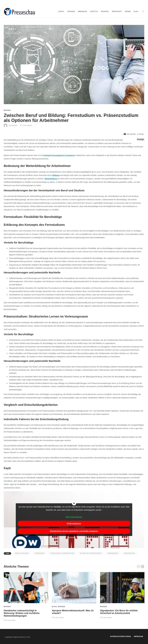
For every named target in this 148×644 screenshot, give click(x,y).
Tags (7, 553)
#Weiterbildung (130, 553)
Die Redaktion (13, 125)
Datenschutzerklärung (121, 636)
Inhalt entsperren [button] (74, 523)
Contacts (14, 3)
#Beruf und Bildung (22, 553)
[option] (26, 596)
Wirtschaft (117, 12)
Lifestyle (94, 12)
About (6, 3)
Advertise (24, 3)
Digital (61, 12)
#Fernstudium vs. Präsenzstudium (62, 553)
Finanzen (71, 12)
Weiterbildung (51, 179)
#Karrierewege (113, 553)
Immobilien (82, 12)
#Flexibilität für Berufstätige (91, 553)
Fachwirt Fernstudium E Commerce (59, 155)
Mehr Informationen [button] (74, 517)
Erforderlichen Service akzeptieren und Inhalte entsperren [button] (74, 531)
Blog (136, 12)
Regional (105, 12)
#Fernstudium (39, 553)
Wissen (128, 12)
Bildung (56, 175)
